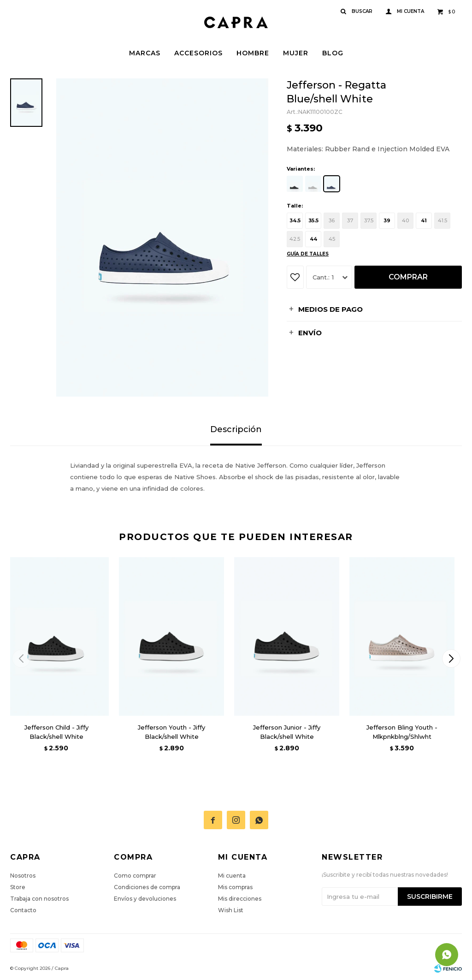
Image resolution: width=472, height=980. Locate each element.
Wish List (231, 910)
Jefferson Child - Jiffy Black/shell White (56, 732)
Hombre (253, 53)
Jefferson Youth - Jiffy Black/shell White (171, 732)
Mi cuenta (232, 876)
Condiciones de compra (147, 887)
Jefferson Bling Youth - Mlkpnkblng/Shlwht (402, 732)
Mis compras (235, 887)
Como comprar (135, 876)
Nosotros (23, 876)
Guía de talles (308, 254)
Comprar (408, 277)
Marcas (145, 53)
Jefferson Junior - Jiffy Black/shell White (287, 732)
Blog (333, 53)
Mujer (296, 53)
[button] (451, 659)
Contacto (23, 910)
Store (18, 887)
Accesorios (198, 53)
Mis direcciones (240, 899)
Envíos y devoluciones (145, 899)
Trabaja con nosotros (39, 899)
